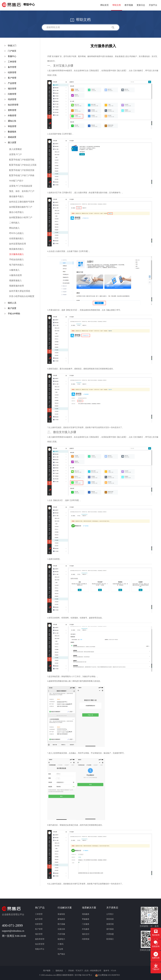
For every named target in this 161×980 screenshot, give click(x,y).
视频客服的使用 (17, 286)
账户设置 (12, 308)
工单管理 (12, 62)
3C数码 (61, 944)
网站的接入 (14, 228)
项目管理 (12, 89)
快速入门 (12, 46)
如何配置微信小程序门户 (21, 217)
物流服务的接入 (17, 249)
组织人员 (12, 303)
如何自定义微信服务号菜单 (22, 202)
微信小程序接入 (17, 212)
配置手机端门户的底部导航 (22, 160)
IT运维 (60, 949)
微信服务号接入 (17, 196)
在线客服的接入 (17, 238)
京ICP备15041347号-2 (83, 975)
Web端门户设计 (16, 181)
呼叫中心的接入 (17, 233)
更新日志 (141, 5)
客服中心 (12, 56)
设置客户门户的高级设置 (21, 186)
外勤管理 (12, 116)
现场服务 (86, 914)
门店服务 (86, 924)
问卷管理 (12, 94)
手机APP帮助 (14, 314)
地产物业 (61, 954)
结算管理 (12, 72)
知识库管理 (13, 105)
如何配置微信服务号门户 (21, 207)
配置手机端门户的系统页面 (22, 170)
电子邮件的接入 (17, 265)
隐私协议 (60, 971)
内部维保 (86, 939)
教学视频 (129, 5)
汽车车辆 (61, 934)
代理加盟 (110, 934)
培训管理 (12, 99)
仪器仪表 (61, 929)
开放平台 (153, 5)
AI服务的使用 (16, 275)
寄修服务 (86, 919)
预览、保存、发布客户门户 (22, 191)
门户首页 (12, 51)
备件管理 (12, 67)
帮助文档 (117, 5)
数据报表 (12, 132)
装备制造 (61, 914)
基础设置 (12, 137)
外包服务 (86, 929)
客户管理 (12, 78)
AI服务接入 (14, 270)
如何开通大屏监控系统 (20, 291)
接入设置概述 (15, 149)
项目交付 (86, 934)
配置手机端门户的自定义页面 (23, 165)
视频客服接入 (15, 280)
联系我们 (110, 939)
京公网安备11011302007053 (108, 975)
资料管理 (12, 110)
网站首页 (105, 5)
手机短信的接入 (17, 259)
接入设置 (12, 142)
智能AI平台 (40, 949)
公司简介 (110, 914)
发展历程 (110, 924)
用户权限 (47, 971)
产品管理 (12, 83)
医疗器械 (61, 924)
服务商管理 (40, 939)
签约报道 (110, 929)
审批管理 (12, 126)
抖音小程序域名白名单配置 (22, 296)
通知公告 (12, 121)
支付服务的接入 (17, 254)
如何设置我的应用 (18, 244)
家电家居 (61, 919)
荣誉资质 (110, 919)
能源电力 (61, 939)
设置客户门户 (15, 154)
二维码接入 (14, 223)
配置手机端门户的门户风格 (22, 175)
